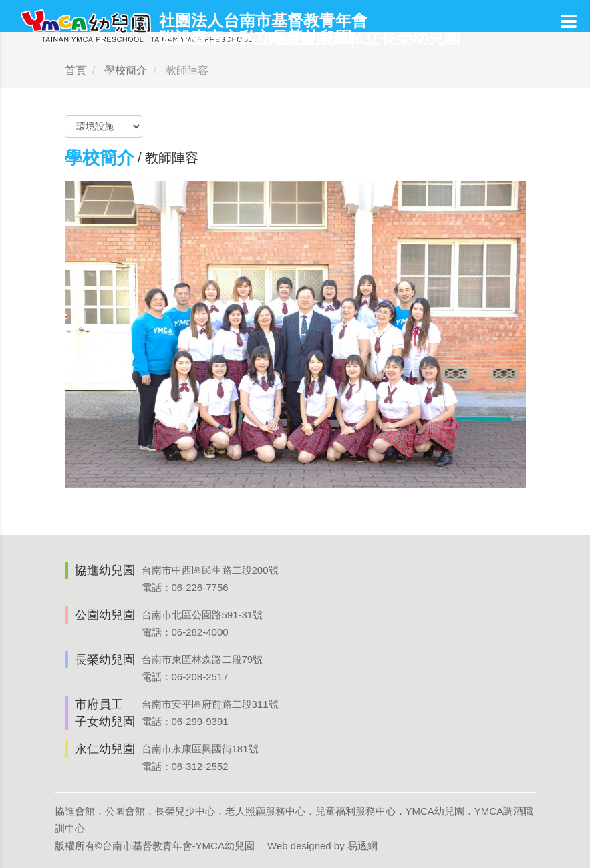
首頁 (76, 70)
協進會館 (75, 811)
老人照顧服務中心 (265, 811)
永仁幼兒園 (105, 749)
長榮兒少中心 (185, 811)
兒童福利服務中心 (355, 811)
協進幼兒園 (105, 570)
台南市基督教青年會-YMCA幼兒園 (178, 846)
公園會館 (125, 811)
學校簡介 (126, 70)
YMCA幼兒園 (435, 811)
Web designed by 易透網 (322, 846)
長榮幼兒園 (105, 660)
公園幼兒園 (105, 615)
